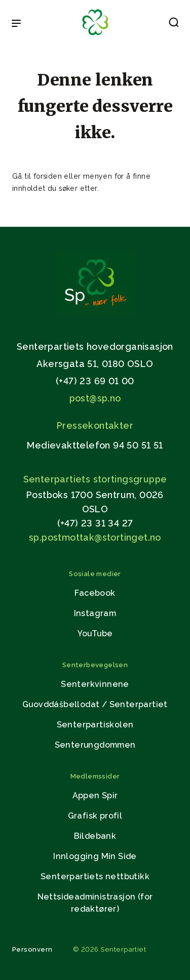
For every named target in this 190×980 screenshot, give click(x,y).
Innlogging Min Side (95, 856)
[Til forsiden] (95, 36)
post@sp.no (95, 398)
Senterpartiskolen (95, 725)
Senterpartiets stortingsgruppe (95, 479)
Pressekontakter (95, 425)
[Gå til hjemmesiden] (95, 311)
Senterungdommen (95, 745)
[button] (174, 24)
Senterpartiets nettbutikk (95, 876)
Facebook (95, 593)
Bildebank (95, 836)
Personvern (32, 949)
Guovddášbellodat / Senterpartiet (95, 704)
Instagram (95, 613)
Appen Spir (95, 795)
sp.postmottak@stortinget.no (95, 537)
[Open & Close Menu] (16, 24)
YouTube (95, 634)
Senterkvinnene (95, 684)
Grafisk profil (95, 816)
